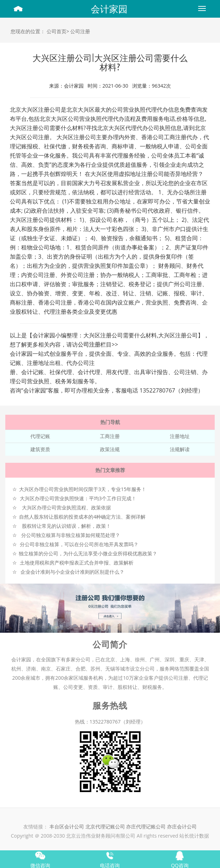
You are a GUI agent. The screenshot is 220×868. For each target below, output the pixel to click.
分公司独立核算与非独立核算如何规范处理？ (71, 535)
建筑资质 (40, 449)
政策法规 (110, 449)
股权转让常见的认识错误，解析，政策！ (66, 526)
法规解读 (180, 449)
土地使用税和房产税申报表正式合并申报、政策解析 (77, 563)
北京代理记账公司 (105, 826)
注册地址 (180, 436)
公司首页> (58, 31)
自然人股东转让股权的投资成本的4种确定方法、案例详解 (82, 517)
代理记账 (40, 436)
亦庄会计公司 (182, 826)
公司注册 (80, 31)
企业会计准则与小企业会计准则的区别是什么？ (72, 572)
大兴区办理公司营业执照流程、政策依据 (66, 507)
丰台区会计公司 (67, 826)
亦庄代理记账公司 (147, 826)
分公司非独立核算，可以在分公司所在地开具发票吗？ (79, 544)
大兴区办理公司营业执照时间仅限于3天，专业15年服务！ (83, 489)
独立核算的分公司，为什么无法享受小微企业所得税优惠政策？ (88, 553)
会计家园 (109, 9)
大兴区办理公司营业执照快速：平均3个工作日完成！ (78, 498)
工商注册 (110, 436)
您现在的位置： (28, 31)
